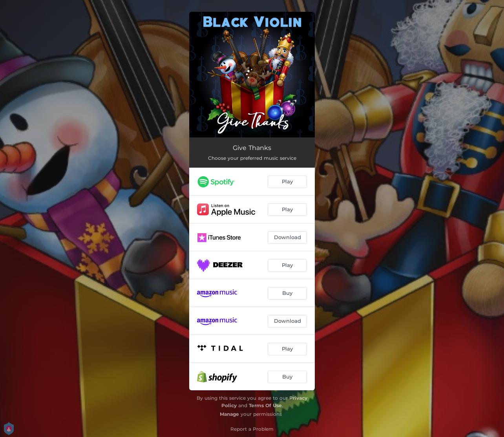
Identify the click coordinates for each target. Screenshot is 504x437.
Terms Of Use (265, 405)
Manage (229, 414)
